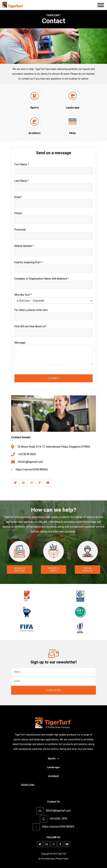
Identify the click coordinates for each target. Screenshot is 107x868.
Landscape (53, 767)
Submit (53, 378)
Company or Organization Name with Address (42, 279)
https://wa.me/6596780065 (32, 469)
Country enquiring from (28, 262)
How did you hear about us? (30, 326)
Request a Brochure (19, 569)
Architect (54, 776)
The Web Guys (48, 859)
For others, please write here (31, 310)
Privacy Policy (62, 859)
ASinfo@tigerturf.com (31, 462)
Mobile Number (24, 246)
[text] (53, 672)
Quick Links (28, 785)
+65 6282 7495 (58, 819)
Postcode (20, 230)
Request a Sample (53, 569)
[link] (15, 483)
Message (20, 343)
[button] (101, 6)
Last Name (22, 181)
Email (18, 197)
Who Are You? (23, 295)
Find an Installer (88, 569)
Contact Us (53, 802)
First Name (22, 164)
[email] (53, 681)
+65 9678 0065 (27, 454)
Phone (18, 213)
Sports (52, 759)
